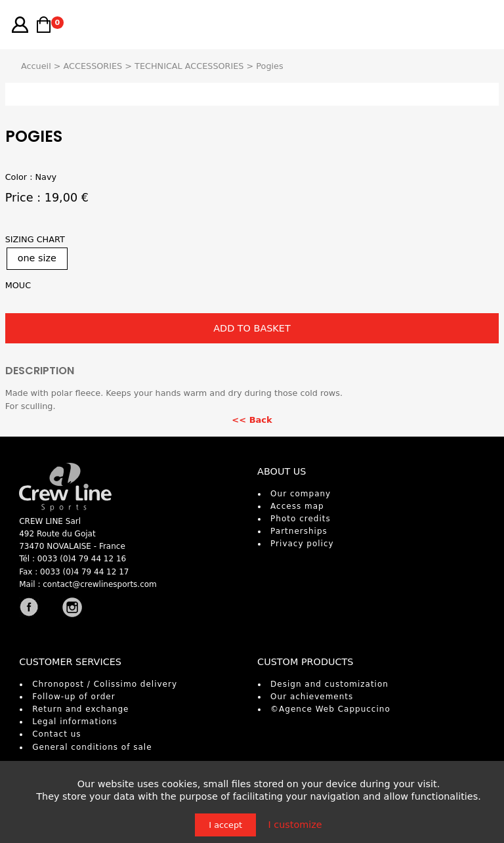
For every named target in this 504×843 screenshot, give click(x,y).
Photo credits (301, 519)
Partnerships (299, 531)
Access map (297, 506)
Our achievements (312, 697)
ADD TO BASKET (252, 328)
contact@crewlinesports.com (100, 584)
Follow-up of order (73, 697)
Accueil (36, 66)
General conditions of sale (92, 747)
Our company (301, 494)
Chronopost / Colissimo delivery (105, 684)
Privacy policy (302, 544)
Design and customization (329, 684)
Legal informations (75, 722)
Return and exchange (80, 709)
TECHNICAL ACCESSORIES (189, 66)
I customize (295, 825)
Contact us (56, 734)
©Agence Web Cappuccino (330, 709)
